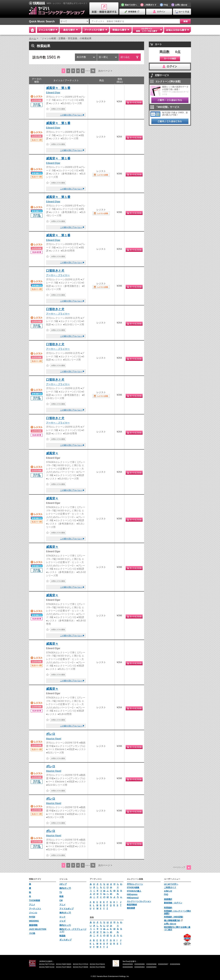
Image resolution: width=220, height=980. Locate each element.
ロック (62, 917)
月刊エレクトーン (135, 884)
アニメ (32, 905)
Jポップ (63, 884)
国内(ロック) (65, 925)
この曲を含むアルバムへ (71, 115)
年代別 (32, 917)
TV (61, 892)
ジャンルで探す (48, 30)
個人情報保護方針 (172, 920)
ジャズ (62, 921)
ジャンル (33, 913)
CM (61, 900)
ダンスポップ (65, 940)
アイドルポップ (66, 909)
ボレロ (51, 734)
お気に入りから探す (177, 30)
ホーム (33, 38)
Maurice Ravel (54, 739)
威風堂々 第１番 (58, 88)
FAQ (166, 894)
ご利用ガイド (170, 887)
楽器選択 (168, 899)
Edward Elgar (53, 93)
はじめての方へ (171, 884)
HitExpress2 (133, 898)
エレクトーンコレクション (139, 901)
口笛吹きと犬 (55, 271)
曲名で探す (71, 30)
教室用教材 (132, 905)
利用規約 (168, 908)
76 (93, 71)
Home (32, 30)
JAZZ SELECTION (38, 929)
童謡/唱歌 (33, 925)
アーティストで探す (96, 30)
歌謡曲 (62, 936)
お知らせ (168, 891)
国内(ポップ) (65, 888)
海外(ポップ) (65, 913)
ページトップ (179, 867)
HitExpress (132, 894)
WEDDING (34, 921)
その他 (32, 933)
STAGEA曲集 (133, 887)
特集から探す (121, 30)
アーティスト (35, 909)
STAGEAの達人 (134, 891)
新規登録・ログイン (173, 903)
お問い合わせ (170, 924)
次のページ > (105, 71)
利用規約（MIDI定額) (174, 917)
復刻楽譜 (131, 908)
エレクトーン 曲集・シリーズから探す (148, 30)
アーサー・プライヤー (58, 275)
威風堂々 (52, 453)
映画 (61, 896)
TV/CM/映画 (35, 900)
